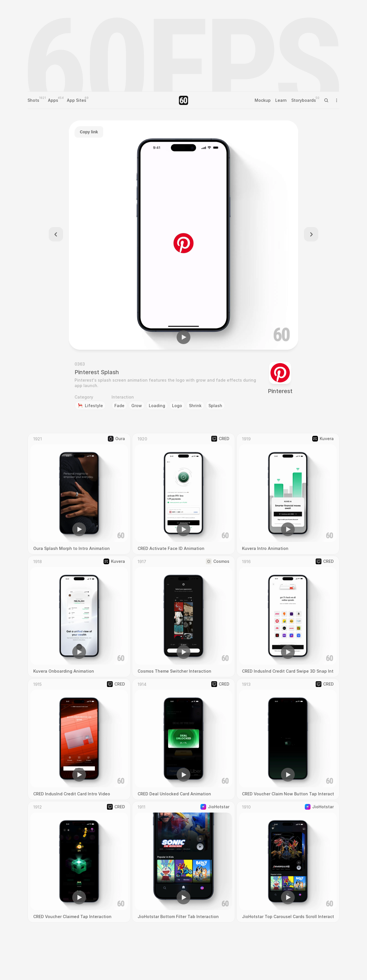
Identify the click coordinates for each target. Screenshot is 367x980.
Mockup (263, 100)
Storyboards (304, 100)
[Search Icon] (326, 100)
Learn (281, 100)
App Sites (77, 100)
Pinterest (280, 391)
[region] (183, 235)
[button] (183, 337)
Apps (53, 100)
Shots (33, 100)
